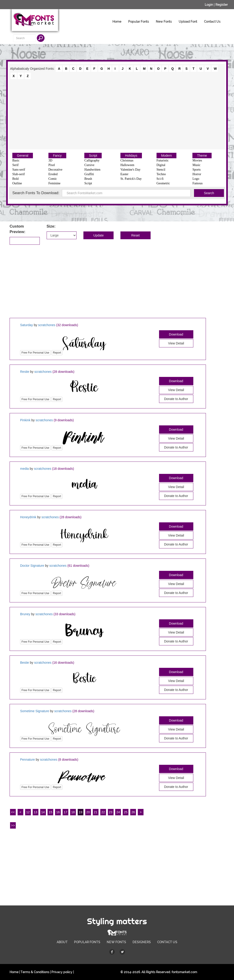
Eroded (53, 174)
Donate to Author (176, 399)
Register (222, 5)
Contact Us (212, 21)
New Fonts (164, 21)
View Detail (176, 343)
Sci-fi (160, 179)
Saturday (27, 325)
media (24, 469)
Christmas (127, 160)
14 (43, 812)
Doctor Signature (32, 566)
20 (88, 812)
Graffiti (89, 174)
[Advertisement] (117, 114)
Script (93, 156)
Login (209, 5)
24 (118, 812)
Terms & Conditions (35, 972)
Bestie (25, 663)
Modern (166, 156)
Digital (161, 165)
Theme (202, 156)
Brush (88, 179)
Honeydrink (28, 517)
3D (50, 160)
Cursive (89, 165)
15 (51, 812)
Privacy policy (62, 972)
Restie (25, 372)
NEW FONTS (116, 942)
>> (13, 825)
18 (73, 812)
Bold (15, 179)
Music (196, 165)
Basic (16, 160)
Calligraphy (92, 160)
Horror (197, 174)
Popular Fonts (139, 21)
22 (103, 812)
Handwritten (92, 170)
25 (126, 812)
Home (117, 21)
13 (35, 812)
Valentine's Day (130, 170)
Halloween (127, 165)
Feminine (55, 183)
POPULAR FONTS (87, 942)
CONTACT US (167, 942)
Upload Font (188, 21)
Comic (53, 179)
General (23, 156)
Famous (197, 183)
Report (57, 353)
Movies (197, 160)
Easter (124, 174)
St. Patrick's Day (131, 179)
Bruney (25, 614)
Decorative (55, 170)
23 (111, 812)
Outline (17, 183)
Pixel (52, 165)
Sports (197, 170)
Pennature (28, 760)
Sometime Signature (35, 711)
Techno (161, 174)
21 (96, 812)
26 (133, 812)
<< (13, 812)
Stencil (161, 170)
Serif (15, 165)
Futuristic (163, 160)
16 (58, 812)
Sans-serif (19, 170)
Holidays (131, 156)
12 (28, 812)
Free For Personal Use (35, 353)
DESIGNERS (142, 942)
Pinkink (25, 420)
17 (66, 812)
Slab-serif (19, 174)
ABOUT (62, 942)
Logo (196, 179)
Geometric (163, 183)
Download (176, 334)
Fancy (57, 156)
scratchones (47, 325)
